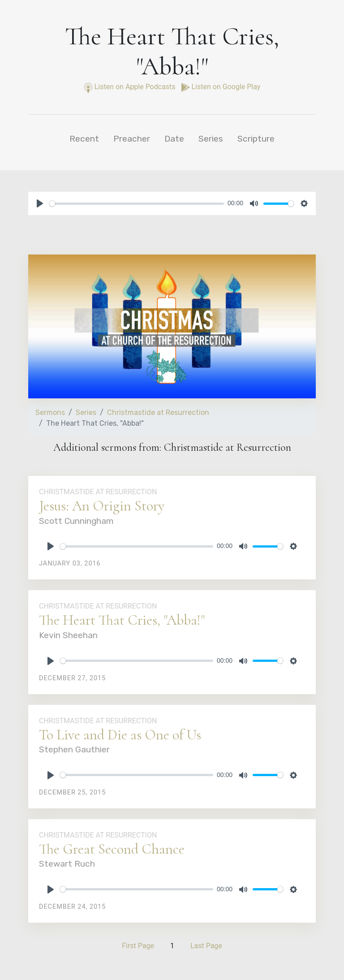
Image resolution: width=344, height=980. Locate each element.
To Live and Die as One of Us (120, 735)
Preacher (132, 139)
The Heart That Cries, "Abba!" (122, 620)
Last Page (206, 946)
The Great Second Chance (112, 849)
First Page (138, 946)
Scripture (256, 139)
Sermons (50, 412)
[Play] (40, 203)
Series (211, 139)
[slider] (137, 204)
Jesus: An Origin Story (102, 506)
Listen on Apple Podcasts (131, 87)
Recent (84, 139)
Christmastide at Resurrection (158, 412)
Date (174, 139)
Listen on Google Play (221, 87)
